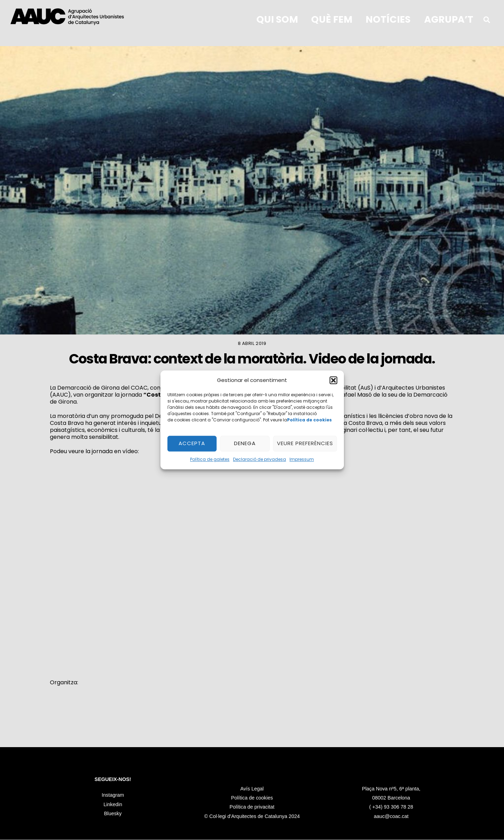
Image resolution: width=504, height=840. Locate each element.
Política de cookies (252, 824)
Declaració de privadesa (259, 459)
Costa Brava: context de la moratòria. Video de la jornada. (252, 359)
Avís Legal (252, 814)
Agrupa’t (449, 19)
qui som (277, 19)
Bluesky (113, 814)
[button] (333, 381)
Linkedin (113, 805)
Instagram (113, 796)
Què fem (332, 19)
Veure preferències (305, 444)
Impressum (302, 459)
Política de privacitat (252, 833)
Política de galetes (210, 459)
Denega (245, 444)
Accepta (192, 444)
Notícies (388, 19)
